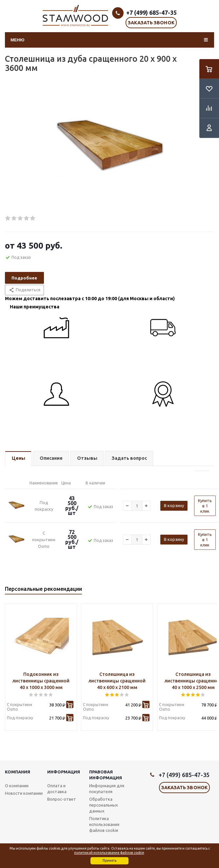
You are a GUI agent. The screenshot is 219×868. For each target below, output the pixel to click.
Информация (64, 772)
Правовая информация (106, 775)
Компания (18, 772)
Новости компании (24, 793)
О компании (17, 786)
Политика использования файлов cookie (104, 824)
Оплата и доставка (57, 789)
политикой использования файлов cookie (109, 853)
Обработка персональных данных (104, 805)
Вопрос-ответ (62, 799)
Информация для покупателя (107, 789)
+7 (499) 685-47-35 (151, 12)
